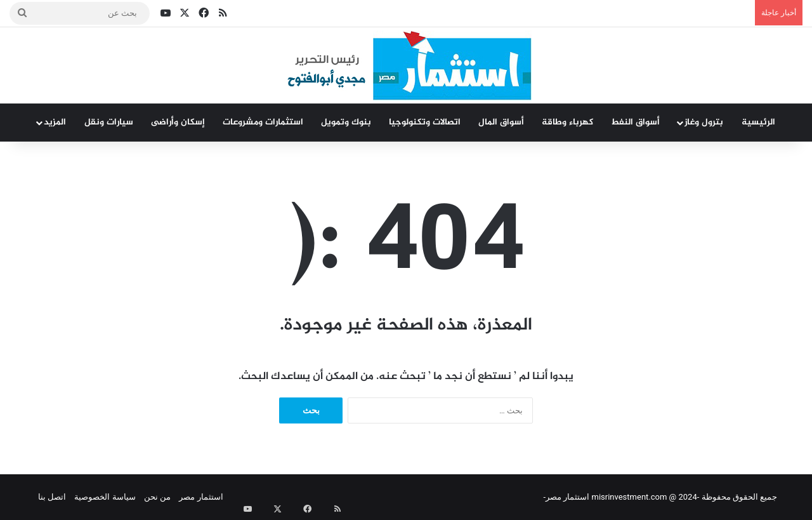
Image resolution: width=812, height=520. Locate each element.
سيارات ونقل (109, 122)
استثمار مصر (201, 497)
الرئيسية (758, 122)
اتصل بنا (52, 497)
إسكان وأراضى (178, 122)
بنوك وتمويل (346, 122)
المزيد (55, 122)
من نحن (157, 497)
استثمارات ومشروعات (263, 122)
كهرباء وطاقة (567, 122)
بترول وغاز (704, 122)
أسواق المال (501, 122)
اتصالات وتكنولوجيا (425, 122)
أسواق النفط (635, 122)
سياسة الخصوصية (105, 497)
